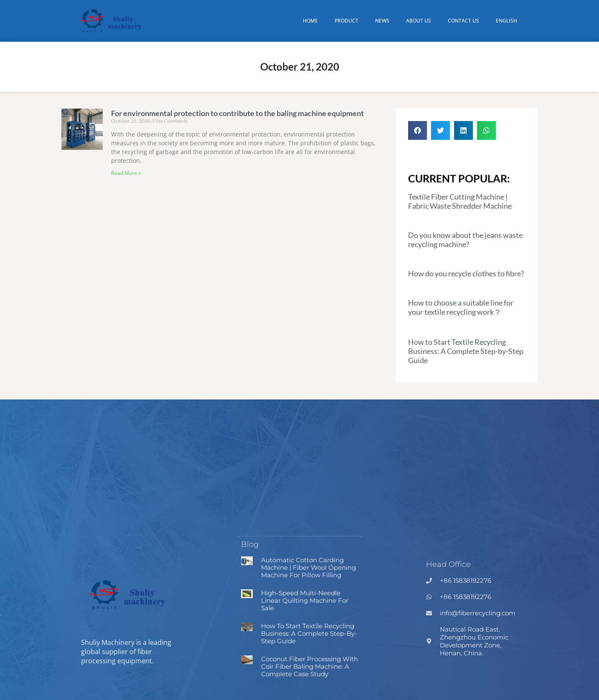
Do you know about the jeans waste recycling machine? (465, 240)
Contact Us (463, 21)
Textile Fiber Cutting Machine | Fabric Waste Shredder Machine (460, 201)
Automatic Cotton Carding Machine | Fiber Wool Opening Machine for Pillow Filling (308, 567)
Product (346, 21)
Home (310, 21)
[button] (418, 130)
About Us (419, 21)
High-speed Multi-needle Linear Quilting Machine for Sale (305, 600)
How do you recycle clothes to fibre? (466, 273)
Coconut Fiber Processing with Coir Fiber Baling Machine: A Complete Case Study (310, 666)
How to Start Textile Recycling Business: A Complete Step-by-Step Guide (466, 351)
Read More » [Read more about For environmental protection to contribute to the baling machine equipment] (126, 173)
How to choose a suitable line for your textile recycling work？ (461, 307)
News (382, 21)
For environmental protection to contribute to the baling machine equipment (237, 113)
